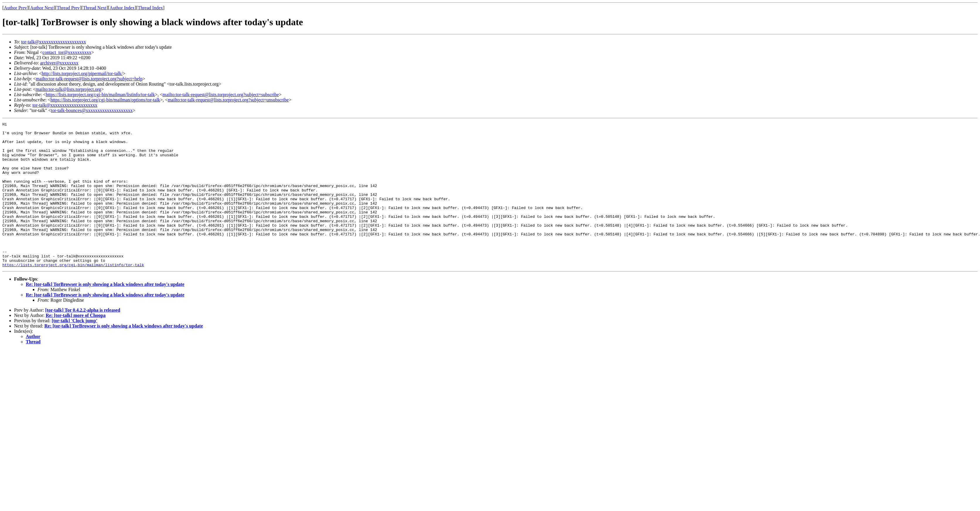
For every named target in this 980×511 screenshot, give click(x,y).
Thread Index (151, 8)
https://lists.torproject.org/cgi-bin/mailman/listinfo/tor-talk (100, 95)
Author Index (122, 8)
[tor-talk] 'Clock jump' (74, 350)
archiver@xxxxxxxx (59, 63)
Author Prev (15, 8)
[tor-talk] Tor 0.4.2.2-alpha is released (83, 339)
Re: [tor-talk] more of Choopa (76, 344)
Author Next (42, 8)
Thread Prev (68, 8)
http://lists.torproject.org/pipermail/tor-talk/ (82, 73)
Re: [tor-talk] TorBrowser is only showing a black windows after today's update (105, 313)
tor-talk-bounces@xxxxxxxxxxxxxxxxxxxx (92, 110)
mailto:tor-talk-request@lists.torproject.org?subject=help (89, 79)
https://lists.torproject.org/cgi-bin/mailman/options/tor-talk (105, 100)
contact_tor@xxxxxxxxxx (67, 52)
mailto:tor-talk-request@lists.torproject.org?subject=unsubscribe (228, 100)
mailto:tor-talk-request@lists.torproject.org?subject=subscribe (221, 95)
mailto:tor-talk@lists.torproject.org (68, 89)
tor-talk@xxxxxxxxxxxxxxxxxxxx (54, 42)
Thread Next (95, 8)
